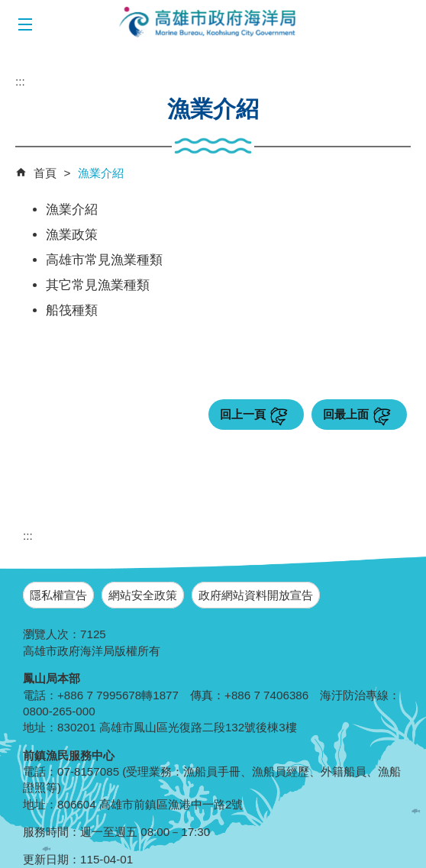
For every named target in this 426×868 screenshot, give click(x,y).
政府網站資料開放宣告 (256, 595)
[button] (25, 25)
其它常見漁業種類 (98, 285)
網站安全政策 (143, 595)
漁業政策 (72, 235)
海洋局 (208, 23)
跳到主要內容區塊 (8, 8)
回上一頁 (243, 414)
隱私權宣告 (58, 595)
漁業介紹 (101, 173)
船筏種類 (72, 310)
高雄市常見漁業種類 (104, 260)
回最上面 (346, 414)
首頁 (45, 173)
